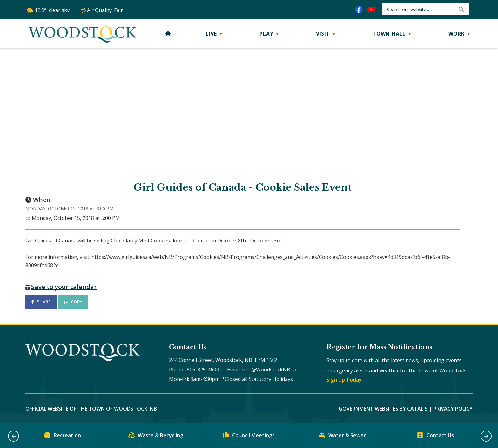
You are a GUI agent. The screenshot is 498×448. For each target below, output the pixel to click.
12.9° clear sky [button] (52, 10)
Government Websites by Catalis (383, 409)
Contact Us (435, 437)
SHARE (41, 302)
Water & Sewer (342, 437)
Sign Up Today (344, 380)
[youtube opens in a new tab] (371, 10)
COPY (73, 302)
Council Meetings (249, 437)
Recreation (63, 437)
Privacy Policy (453, 409)
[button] (461, 9)
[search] (420, 9)
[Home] (168, 34)
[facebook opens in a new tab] (359, 10)
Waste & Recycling (156, 437)
